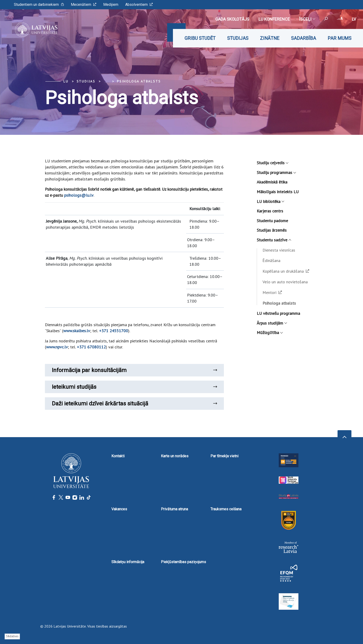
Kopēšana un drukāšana (286, 271)
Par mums (340, 38)
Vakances (119, 509)
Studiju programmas (276, 172)
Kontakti (118, 456)
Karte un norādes (175, 456)
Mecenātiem (84, 5)
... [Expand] (106, 81)
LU (66, 81)
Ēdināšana (271, 260)
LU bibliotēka (270, 201)
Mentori (272, 292)
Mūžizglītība (270, 333)
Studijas (238, 38)
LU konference (274, 19)
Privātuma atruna (174, 509)
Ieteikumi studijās (134, 387)
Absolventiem (139, 5)
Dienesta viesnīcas (279, 250)
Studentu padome (272, 221)
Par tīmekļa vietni (224, 456)
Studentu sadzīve (274, 240)
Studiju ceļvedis (272, 163)
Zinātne (270, 38)
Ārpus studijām (272, 323)
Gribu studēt (200, 38)
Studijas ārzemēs (272, 230)
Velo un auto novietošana (285, 282)
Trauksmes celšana (226, 509)
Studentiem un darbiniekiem (39, 5)
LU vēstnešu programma (278, 313)
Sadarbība (304, 38)
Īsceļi (307, 19)
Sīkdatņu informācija (128, 562)
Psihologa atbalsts (139, 81)
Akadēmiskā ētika (272, 182)
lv (354, 19)
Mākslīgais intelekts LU (278, 192)
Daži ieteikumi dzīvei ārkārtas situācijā (134, 404)
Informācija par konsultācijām (134, 370)
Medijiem (111, 5)
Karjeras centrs (270, 211)
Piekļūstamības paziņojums (183, 562)
